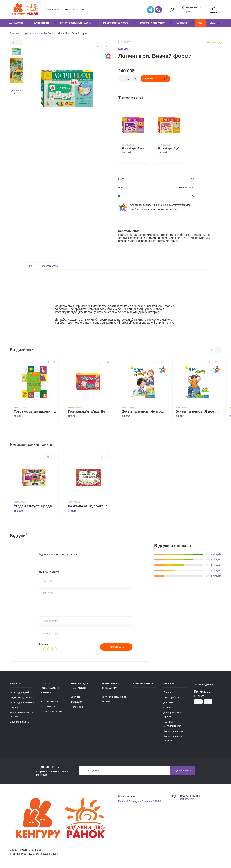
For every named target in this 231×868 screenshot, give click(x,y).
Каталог (16, 23)
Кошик (214, 10)
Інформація (53, 10)
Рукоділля (77, 702)
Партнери (181, 23)
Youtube (148, 801)
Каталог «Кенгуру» (173, 731)
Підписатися (183, 770)
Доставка (70, 10)
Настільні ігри (48, 706)
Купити (155, 79)
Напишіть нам (186, 799)
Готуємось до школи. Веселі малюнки (35, 411)
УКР (188, 12)
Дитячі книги (41, 23)
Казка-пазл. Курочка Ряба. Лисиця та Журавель (89, 506)
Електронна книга (20, 722)
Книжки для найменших (23, 702)
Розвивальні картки (51, 711)
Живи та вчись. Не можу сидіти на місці (143, 411)
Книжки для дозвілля (21, 692)
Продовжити (116, 647)
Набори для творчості (115, 23)
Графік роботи (171, 697)
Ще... (212, 23)
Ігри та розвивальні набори (76, 23)
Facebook (123, 801)
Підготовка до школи (21, 697)
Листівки (76, 697)
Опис (29, 266)
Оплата (83, 10)
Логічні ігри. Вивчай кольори (134, 148)
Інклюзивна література (152, 23)
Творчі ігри (77, 707)
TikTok (158, 801)
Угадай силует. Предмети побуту (35, 506)
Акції (201, 23)
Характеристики (49, 266)
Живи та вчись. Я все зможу (198, 411)
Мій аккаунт (190, 8)
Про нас (168, 692)
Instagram (136, 801)
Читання (14, 707)
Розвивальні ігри (50, 701)
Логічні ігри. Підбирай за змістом (171, 148)
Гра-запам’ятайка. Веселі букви (89, 411)
